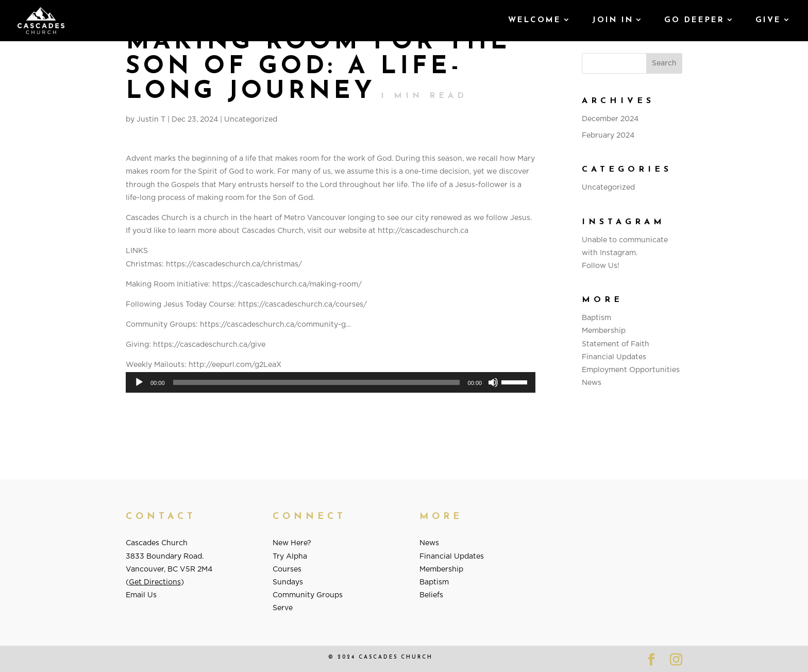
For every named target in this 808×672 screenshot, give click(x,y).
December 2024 (610, 119)
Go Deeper (694, 21)
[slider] (316, 382)
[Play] (139, 382)
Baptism (596, 318)
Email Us (141, 595)
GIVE (768, 21)
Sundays (288, 582)
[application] (331, 382)
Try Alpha (290, 557)
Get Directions (155, 582)
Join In (613, 21)
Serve (283, 608)
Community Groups (308, 595)
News (592, 383)
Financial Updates (614, 357)
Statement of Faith (616, 344)
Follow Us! (601, 266)
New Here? (292, 543)
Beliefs (431, 595)
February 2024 (608, 136)
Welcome (535, 21)
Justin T (151, 120)
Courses (287, 569)
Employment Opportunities (631, 370)
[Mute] (493, 382)
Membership (604, 331)
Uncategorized (251, 120)
